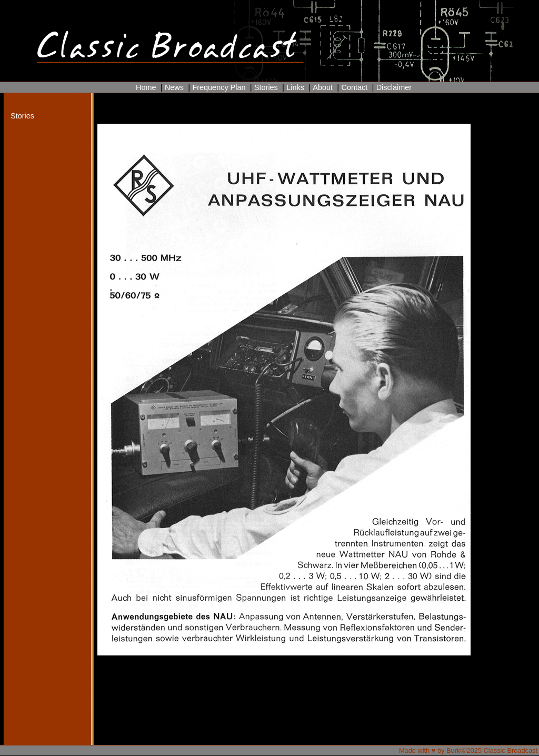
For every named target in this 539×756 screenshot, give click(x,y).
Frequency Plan (219, 87)
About (323, 87)
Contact (354, 87)
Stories (266, 87)
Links (295, 87)
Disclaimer (394, 87)
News (174, 87)
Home (146, 87)
